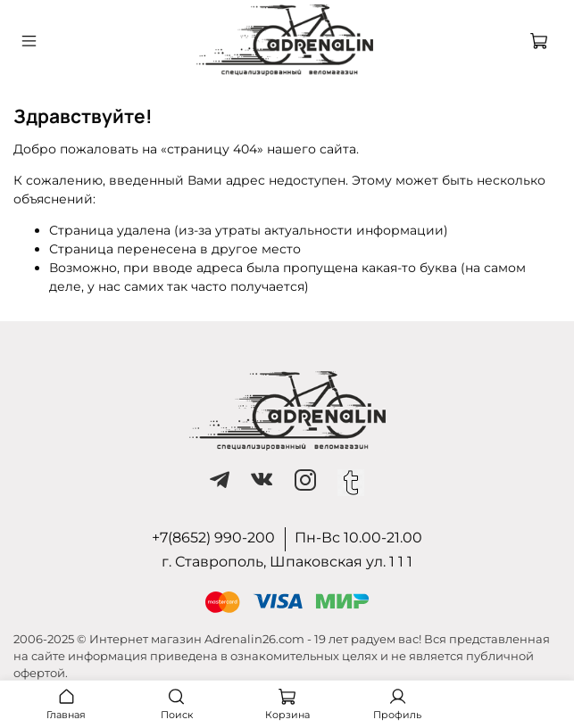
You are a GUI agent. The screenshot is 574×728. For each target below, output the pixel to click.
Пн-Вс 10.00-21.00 (358, 538)
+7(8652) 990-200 (213, 538)
